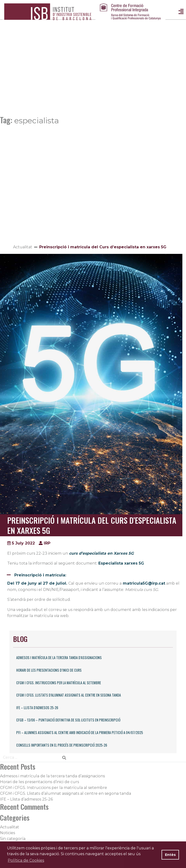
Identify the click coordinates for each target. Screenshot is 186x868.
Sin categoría (13, 839)
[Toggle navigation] (181, 12)
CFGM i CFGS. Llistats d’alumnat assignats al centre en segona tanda (69, 695)
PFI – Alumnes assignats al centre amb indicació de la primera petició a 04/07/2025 (80, 732)
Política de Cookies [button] (26, 860)
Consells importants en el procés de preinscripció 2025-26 (62, 745)
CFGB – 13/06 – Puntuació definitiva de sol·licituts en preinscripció (68, 720)
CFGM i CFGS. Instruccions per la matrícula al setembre (59, 683)
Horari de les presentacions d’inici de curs (49, 670)
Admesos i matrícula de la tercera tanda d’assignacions (59, 658)
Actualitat (23, 247)
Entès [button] (170, 855)
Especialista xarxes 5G (121, 563)
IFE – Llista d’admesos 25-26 (37, 708)
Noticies (8, 833)
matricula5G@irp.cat (144, 583)
